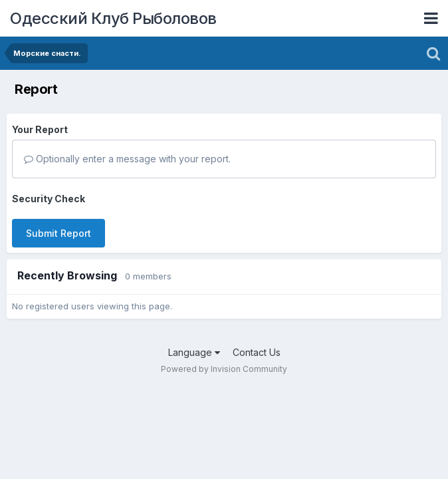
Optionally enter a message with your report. (127, 159)
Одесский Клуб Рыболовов (113, 18)
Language (194, 352)
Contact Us (257, 352)
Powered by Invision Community (224, 369)
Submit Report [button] (58, 233)
